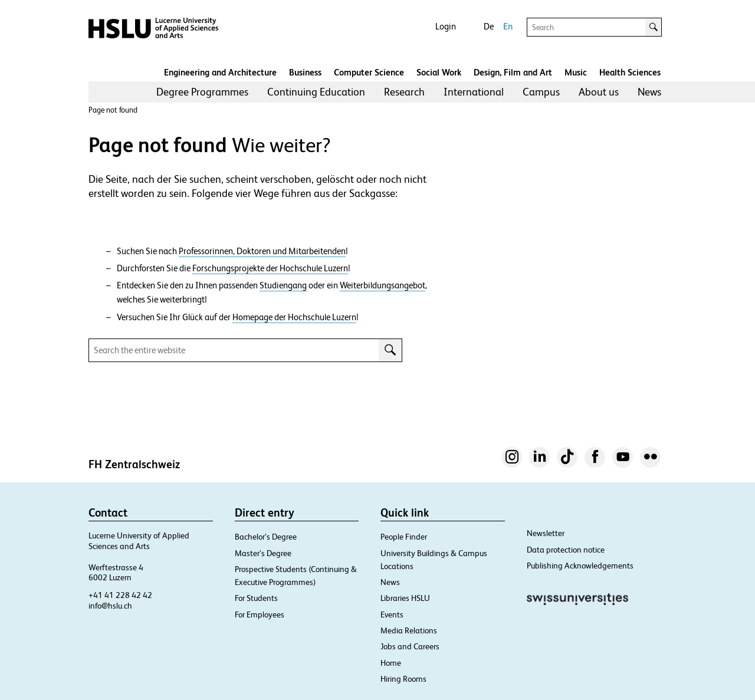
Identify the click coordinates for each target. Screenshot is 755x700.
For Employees (260, 614)
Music (576, 72)
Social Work (439, 72)
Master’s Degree (263, 553)
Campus (541, 92)
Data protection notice (566, 550)
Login (446, 26)
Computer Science (369, 72)
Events (392, 614)
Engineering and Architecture (220, 72)
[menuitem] (202, 92)
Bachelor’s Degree (266, 537)
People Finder (404, 537)
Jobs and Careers (410, 646)
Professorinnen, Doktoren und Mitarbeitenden (262, 251)
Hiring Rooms (403, 679)
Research (404, 92)
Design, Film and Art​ (513, 72)
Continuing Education (316, 92)
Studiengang (283, 285)
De (489, 26)
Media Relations (409, 630)
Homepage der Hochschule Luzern (294, 317)
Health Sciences (630, 72)
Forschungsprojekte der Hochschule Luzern (270, 268)
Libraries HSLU (405, 598)
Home (391, 663)
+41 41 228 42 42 (120, 595)
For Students (256, 598)
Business (305, 72)
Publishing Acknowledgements (580, 566)
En (508, 26)
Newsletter (546, 533)
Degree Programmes (202, 92)
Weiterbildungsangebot (383, 285)
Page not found (113, 110)
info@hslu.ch (110, 606)
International (474, 92)
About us (599, 92)
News (649, 92)
